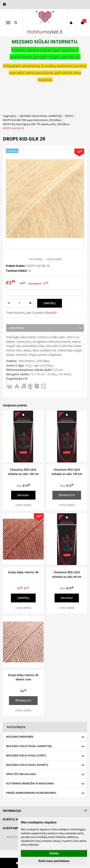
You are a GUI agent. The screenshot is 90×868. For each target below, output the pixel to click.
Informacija (12, 811)
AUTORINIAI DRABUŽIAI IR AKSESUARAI (30, 783)
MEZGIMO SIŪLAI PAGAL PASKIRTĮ (27, 765)
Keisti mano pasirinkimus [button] (54, 861)
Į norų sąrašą (54, 259)
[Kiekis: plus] (30, 303)
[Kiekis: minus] (9, 303)
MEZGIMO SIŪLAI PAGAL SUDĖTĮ (26, 755)
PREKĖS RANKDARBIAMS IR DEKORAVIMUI (31, 793)
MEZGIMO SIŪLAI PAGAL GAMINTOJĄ (29, 746)
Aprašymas (17, 328)
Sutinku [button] (54, 853)
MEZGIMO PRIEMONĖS (20, 737)
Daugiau (23, 495)
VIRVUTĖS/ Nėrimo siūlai (21, 774)
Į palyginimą (35, 259)
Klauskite (51, 313)
